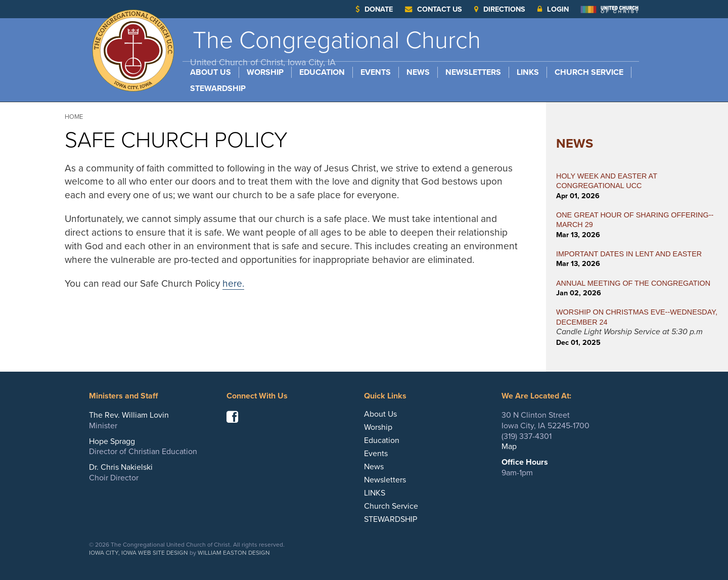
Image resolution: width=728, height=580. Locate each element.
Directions (500, 9)
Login (553, 9)
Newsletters (473, 72)
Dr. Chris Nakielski (121, 467)
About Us (211, 72)
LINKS (528, 72)
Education (322, 72)
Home (74, 117)
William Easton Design (234, 553)
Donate (374, 9)
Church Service (589, 72)
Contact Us (434, 9)
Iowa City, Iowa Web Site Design (139, 553)
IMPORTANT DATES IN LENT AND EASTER (629, 254)
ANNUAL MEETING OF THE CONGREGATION (633, 283)
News (418, 72)
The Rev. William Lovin (129, 415)
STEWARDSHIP (218, 88)
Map (509, 447)
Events (376, 72)
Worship (265, 72)
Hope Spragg (112, 441)
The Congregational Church (335, 47)
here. (233, 283)
